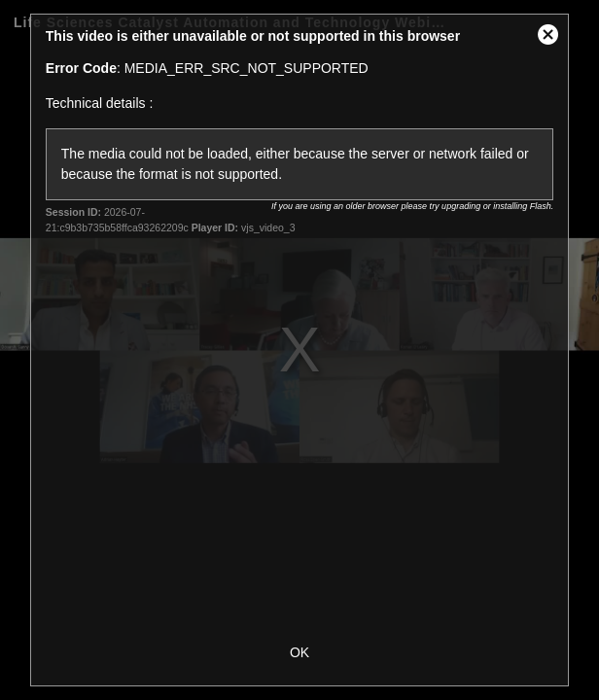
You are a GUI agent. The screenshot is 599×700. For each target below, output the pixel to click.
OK (299, 652)
